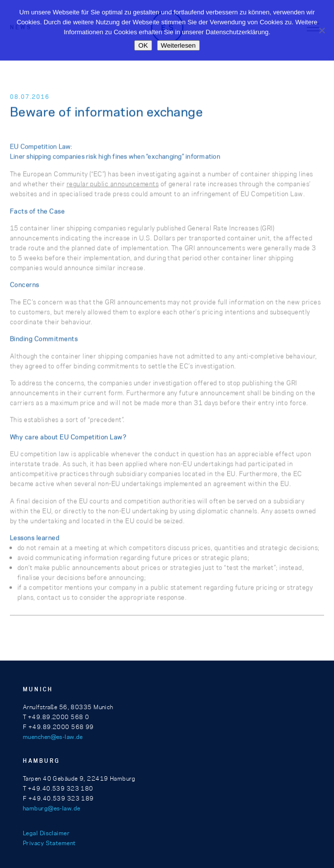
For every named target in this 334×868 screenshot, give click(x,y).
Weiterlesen (178, 45)
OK (143, 45)
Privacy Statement (49, 843)
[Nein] (322, 30)
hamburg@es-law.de (51, 808)
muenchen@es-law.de (53, 737)
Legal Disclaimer (46, 833)
